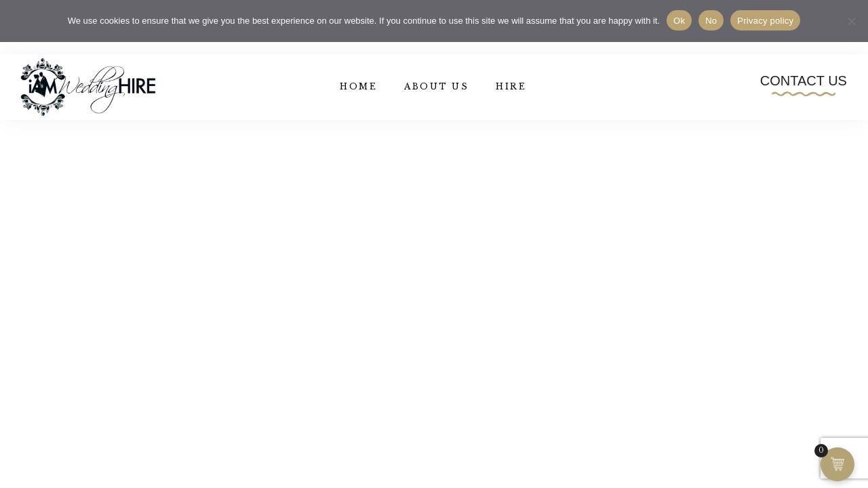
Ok (679, 21)
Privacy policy (765, 21)
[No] (851, 21)
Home (358, 86)
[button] (804, 84)
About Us (436, 86)
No (711, 21)
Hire (511, 86)
